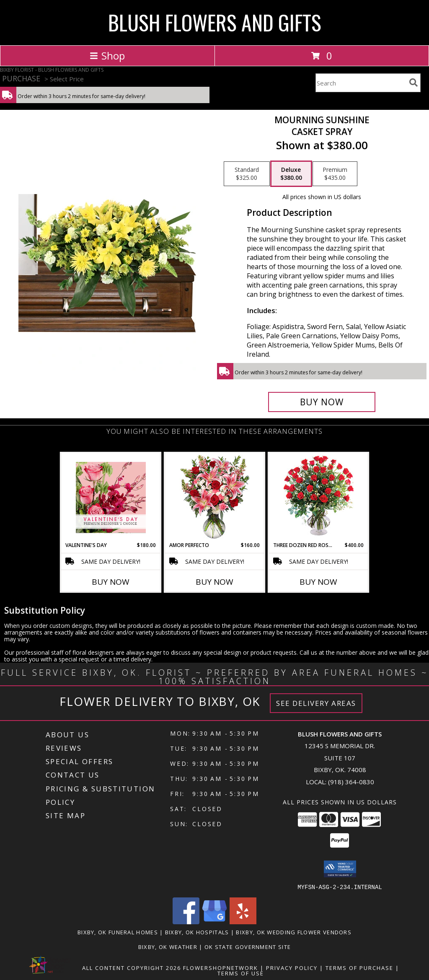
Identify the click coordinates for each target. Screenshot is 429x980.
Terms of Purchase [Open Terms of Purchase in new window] (359, 967)
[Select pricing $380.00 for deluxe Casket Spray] (291, 174)
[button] (340, 869)
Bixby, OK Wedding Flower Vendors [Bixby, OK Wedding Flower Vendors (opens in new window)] (294, 932)
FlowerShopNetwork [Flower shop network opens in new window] (221, 967)
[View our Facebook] (186, 922)
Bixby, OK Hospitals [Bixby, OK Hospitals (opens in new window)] (197, 932)
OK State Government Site (248, 946)
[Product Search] (361, 83)
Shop (107, 56)
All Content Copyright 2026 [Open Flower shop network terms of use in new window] (132, 967)
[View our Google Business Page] (214, 922)
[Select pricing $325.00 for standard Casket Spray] (247, 174)
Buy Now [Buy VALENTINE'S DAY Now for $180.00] (111, 582)
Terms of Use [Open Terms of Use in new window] (241, 973)
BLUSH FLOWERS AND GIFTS (215, 22)
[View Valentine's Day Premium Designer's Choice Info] (111, 497)
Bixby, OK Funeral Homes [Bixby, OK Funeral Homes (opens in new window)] (118, 932)
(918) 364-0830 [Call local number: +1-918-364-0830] (351, 782)
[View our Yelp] (243, 922)
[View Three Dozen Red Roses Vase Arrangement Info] (319, 497)
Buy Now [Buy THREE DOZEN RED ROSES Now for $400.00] (318, 582)
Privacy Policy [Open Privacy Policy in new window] (292, 967)
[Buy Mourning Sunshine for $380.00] (322, 402)
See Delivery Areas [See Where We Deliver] (316, 703)
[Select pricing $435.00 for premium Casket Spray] (335, 174)
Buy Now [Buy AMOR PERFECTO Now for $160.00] (214, 582)
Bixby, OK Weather (168, 946)
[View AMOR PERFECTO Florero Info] (215, 497)
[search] (413, 83)
